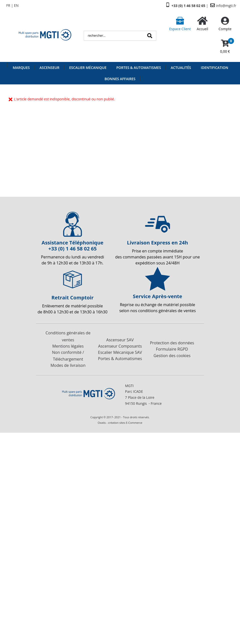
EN (16, 5)
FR (8, 5)
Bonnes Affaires (120, 79)
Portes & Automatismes (139, 68)
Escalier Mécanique (88, 68)
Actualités (181, 68)
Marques (21, 68)
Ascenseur (49, 68)
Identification (214, 68)
